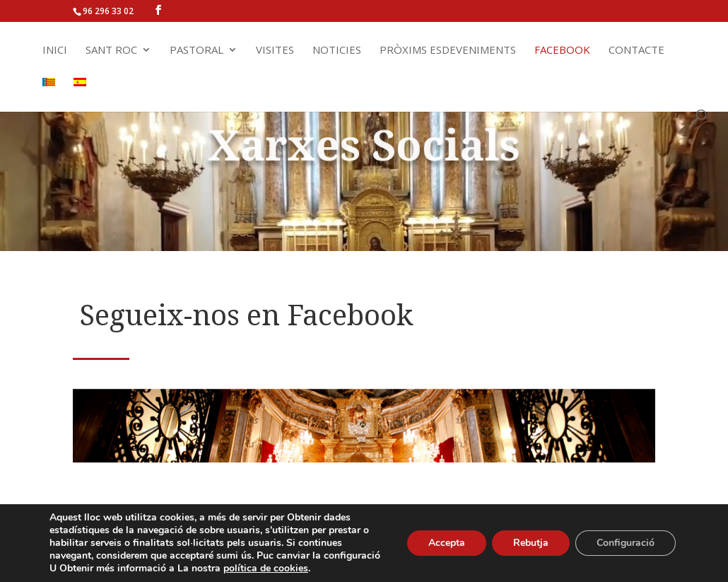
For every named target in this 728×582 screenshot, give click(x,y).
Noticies (337, 51)
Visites (275, 51)
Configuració (626, 543)
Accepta (447, 543)
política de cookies (266, 568)
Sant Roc (111, 51)
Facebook (562, 51)
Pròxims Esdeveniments (448, 51)
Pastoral (196, 51)
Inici (55, 51)
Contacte (636, 51)
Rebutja (531, 543)
